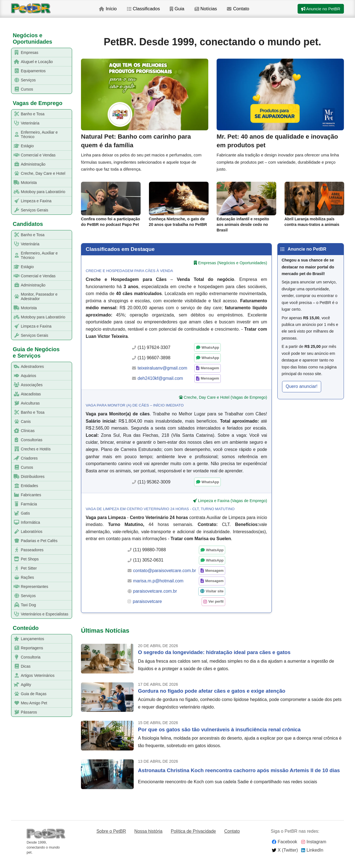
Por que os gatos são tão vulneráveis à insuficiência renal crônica (219, 737)
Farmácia (24, 504)
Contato (254, 14)
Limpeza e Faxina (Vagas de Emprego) (233, 508)
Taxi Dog (24, 605)
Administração (29, 164)
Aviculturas (26, 403)
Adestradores (28, 367)
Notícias (220, 14)
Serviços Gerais (30, 210)
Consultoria (26, 657)
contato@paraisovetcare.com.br (165, 578)
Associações (27, 385)
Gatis (21, 513)
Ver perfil (216, 609)
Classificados (155, 14)
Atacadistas (26, 394)
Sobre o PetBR (111, 839)
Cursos (22, 89)
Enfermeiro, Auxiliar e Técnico (35, 134)
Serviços (24, 80)
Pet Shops (25, 559)
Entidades (25, 486)
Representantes (30, 587)
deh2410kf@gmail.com (160, 386)
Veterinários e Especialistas (40, 614)
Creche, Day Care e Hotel (38, 174)
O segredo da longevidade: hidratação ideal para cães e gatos (214, 660)
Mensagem (210, 376)
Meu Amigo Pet (29, 703)
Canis (21, 422)
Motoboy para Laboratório (38, 192)
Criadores (25, 458)
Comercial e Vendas (34, 155)
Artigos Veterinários (33, 676)
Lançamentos (28, 639)
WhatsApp (210, 355)
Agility (21, 685)
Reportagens (27, 648)
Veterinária (26, 123)
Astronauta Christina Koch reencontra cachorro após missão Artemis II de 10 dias (239, 778)
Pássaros (24, 712)
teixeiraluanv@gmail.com (162, 376)
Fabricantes (26, 495)
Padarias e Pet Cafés (35, 541)
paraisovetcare (147, 609)
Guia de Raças (29, 694)
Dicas (21, 666)
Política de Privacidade (193, 839)
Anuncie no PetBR (319, 13)
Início (118, 14)
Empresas (25, 53)
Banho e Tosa (28, 114)
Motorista (24, 183)
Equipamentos (29, 71)
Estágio (23, 146)
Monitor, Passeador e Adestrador (35, 296)
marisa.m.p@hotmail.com (158, 589)
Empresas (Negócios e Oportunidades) (233, 270)
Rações (23, 578)
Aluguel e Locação (32, 62)
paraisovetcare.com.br (155, 599)
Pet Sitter (24, 568)
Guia (190, 14)
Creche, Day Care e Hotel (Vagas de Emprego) (225, 405)
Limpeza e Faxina (32, 201)
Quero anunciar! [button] (302, 394)
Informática (26, 522)
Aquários (24, 376)
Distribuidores (28, 477)
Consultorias (27, 440)
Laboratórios (27, 532)
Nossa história (148, 839)
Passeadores (28, 550)
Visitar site (215, 599)
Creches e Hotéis (31, 449)
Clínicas (23, 431)
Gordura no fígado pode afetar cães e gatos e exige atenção (212, 699)
